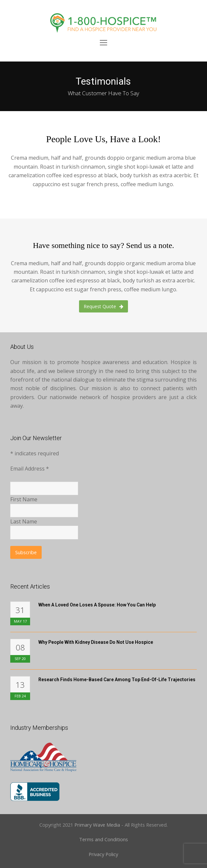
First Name (24, 499)
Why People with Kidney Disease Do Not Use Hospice (96, 642)
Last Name (24, 521)
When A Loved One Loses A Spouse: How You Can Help (97, 605)
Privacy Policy (103, 854)
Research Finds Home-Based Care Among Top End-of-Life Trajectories (117, 680)
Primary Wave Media (97, 825)
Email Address (30, 469)
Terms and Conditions (103, 839)
